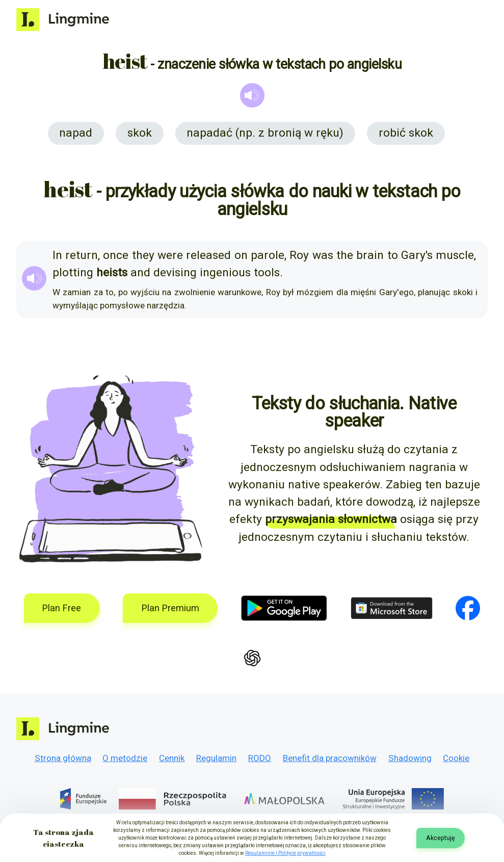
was (323, 255)
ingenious (225, 272)
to (393, 255)
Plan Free (62, 608)
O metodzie (125, 758)
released (208, 255)
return (82, 255)
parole (268, 255)
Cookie (456, 758)
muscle (455, 255)
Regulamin (216, 758)
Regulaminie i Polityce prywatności (285, 853)
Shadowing (410, 758)
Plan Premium (170, 608)
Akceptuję (441, 838)
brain (370, 255)
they (143, 255)
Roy (299, 255)
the (345, 255)
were (170, 255)
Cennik (172, 758)
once (116, 255)
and (140, 272)
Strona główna (63, 758)
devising (175, 272)
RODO (260, 758)
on (241, 255)
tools (267, 272)
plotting (73, 272)
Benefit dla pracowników (330, 758)
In (57, 255)
